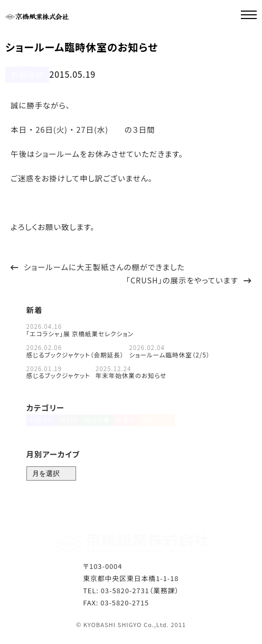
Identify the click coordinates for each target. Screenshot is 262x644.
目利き (72, 424)
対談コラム (170, 424)
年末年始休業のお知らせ (131, 374)
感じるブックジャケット (58, 374)
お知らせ (24, 74)
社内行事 (104, 424)
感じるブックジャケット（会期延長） (75, 353)
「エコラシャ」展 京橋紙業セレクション (80, 333)
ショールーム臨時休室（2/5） (169, 353)
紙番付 (135, 424)
